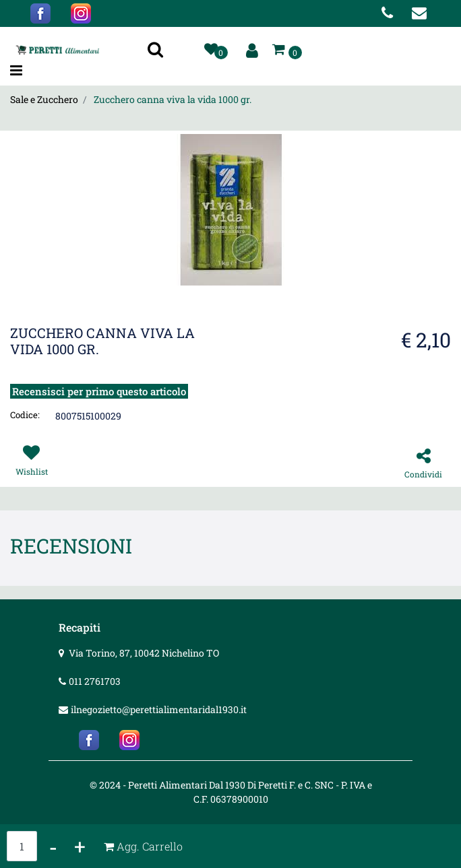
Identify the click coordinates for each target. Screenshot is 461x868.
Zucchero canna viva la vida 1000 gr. (173, 99)
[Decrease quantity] (53, 846)
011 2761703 (95, 681)
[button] (157, 50)
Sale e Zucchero (44, 99)
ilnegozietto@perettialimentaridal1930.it (159, 709)
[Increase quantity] (80, 846)
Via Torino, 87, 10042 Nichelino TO (144, 653)
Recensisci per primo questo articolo (99, 391)
